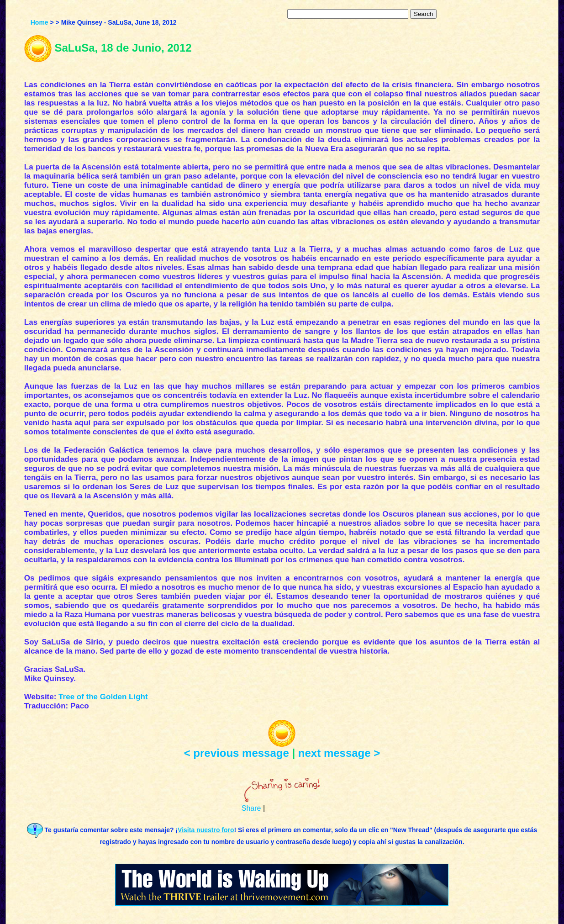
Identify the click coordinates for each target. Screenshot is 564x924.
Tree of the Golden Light (103, 697)
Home (40, 22)
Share (251, 808)
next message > (339, 753)
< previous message (237, 753)
